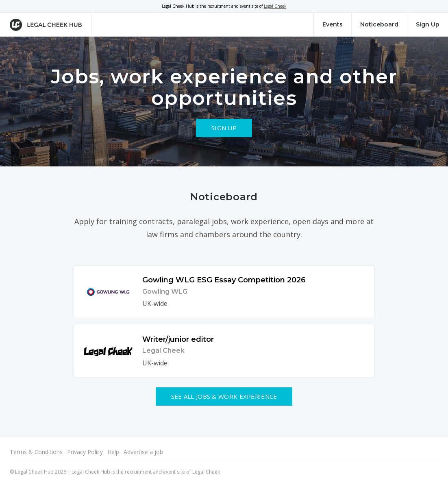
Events (333, 24)
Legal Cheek (275, 6)
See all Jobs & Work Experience (224, 396)
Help (113, 452)
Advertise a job (143, 452)
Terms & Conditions (36, 452)
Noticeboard (379, 24)
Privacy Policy (85, 452)
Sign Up (428, 24)
